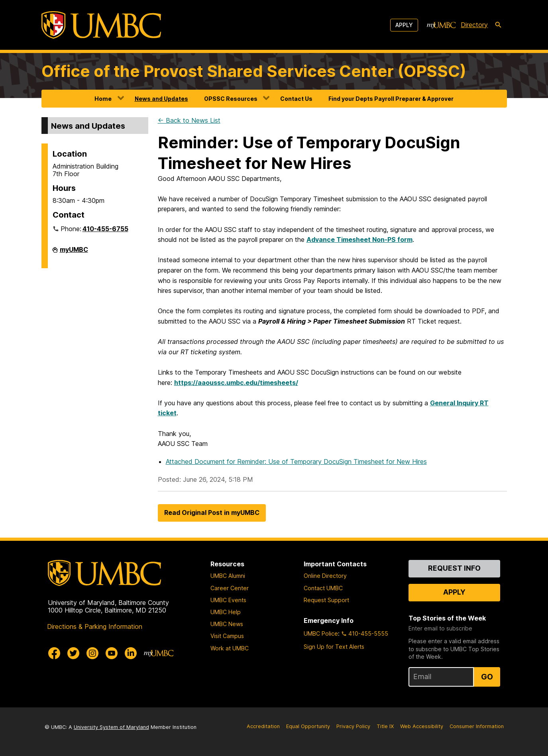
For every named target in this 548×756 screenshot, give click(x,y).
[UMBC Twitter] (73, 653)
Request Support (326, 600)
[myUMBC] (441, 25)
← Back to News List (189, 120)
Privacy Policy (353, 726)
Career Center (230, 588)
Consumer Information (477, 726)
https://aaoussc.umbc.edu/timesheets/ (236, 383)
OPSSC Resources (231, 99)
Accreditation (263, 726)
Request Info (454, 568)
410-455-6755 (105, 229)
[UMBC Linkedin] (131, 653)
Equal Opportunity (308, 726)
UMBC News (227, 624)
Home (103, 99)
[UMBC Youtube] (112, 653)
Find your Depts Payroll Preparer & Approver (391, 99)
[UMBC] (101, 25)
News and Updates (161, 99)
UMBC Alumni (228, 576)
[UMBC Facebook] (54, 653)
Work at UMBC (230, 648)
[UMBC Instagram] (92, 653)
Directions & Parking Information (95, 626)
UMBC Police (321, 633)
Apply (404, 25)
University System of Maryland (111, 727)
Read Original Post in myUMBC (212, 513)
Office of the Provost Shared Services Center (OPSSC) (254, 71)
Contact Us (296, 99)
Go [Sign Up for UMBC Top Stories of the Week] (487, 677)
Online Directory (325, 576)
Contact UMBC (323, 588)
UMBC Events (228, 600)
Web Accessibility (422, 726)
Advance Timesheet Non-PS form (359, 240)
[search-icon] (498, 25)
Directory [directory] (474, 25)
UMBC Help (226, 612)
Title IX (385, 726)
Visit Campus (227, 636)
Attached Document (296, 461)
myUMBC (74, 253)
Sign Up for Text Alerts (334, 647)
